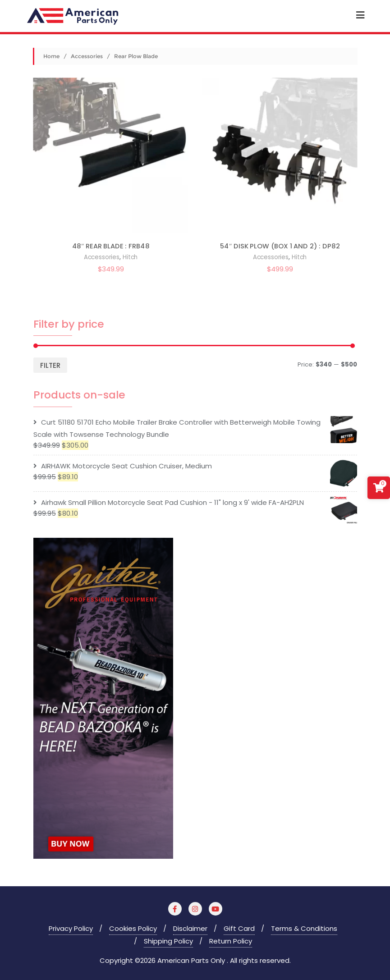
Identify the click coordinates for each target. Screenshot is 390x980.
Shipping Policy (168, 941)
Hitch (130, 257)
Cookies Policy (133, 928)
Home (51, 56)
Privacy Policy (71, 928)
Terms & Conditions (304, 928)
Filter (50, 365)
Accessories (87, 56)
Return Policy (231, 941)
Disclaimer (190, 928)
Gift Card (239, 928)
